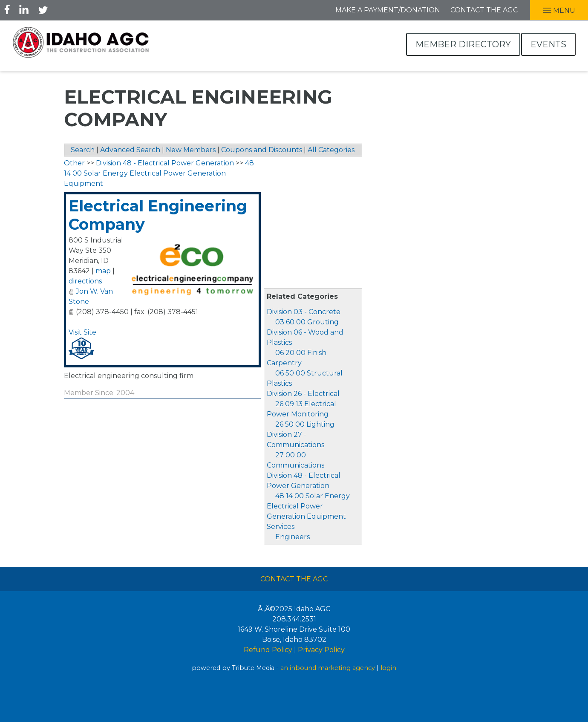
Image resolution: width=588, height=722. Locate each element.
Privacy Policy (321, 650)
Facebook (7, 9)
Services (281, 527)
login (388, 668)
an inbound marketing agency (328, 668)
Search (83, 150)
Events (548, 44)
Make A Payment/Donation (388, 10)
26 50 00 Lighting (305, 424)
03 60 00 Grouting (307, 322)
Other (74, 163)
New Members (191, 150)
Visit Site (82, 332)
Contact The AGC (294, 579)
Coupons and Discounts (262, 150)
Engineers (293, 537)
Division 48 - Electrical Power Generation (165, 163)
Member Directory (463, 44)
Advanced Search (130, 150)
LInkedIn (24, 9)
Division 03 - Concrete (304, 312)
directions (85, 281)
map (103, 271)
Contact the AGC (484, 10)
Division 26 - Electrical (303, 394)
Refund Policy (268, 650)
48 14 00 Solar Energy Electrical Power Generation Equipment (308, 506)
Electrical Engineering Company (158, 215)
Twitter (43, 9)
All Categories (331, 150)
